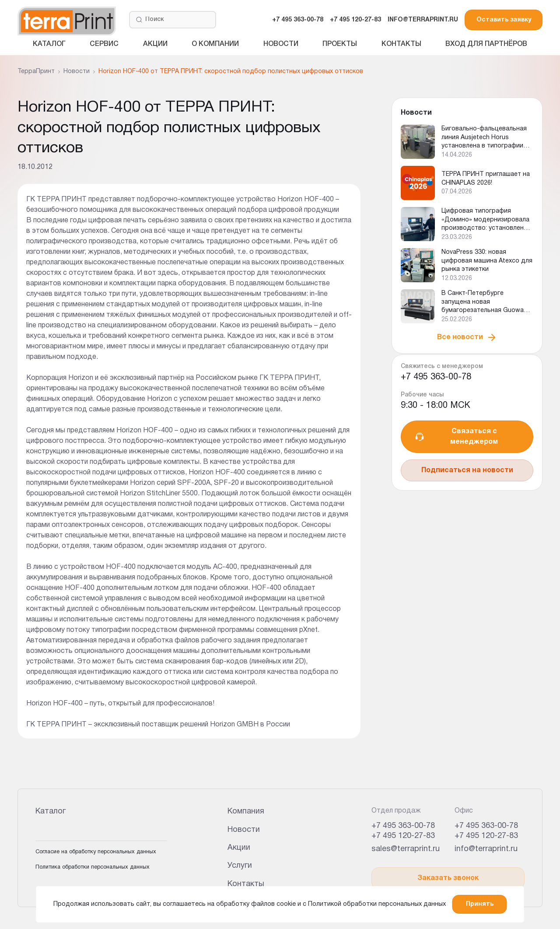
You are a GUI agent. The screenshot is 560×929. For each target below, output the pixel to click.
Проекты (340, 44)
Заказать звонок (448, 878)
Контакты (401, 44)
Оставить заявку (504, 20)
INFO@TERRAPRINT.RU (423, 20)
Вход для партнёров (486, 44)
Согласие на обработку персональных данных (96, 852)
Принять (480, 904)
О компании (215, 44)
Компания (246, 812)
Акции (155, 44)
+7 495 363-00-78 (298, 20)
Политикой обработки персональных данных (377, 904)
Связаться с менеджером (456, 437)
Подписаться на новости (467, 470)
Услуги (240, 866)
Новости (281, 44)
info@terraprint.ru (486, 849)
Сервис (104, 44)
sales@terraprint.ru (406, 849)
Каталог (49, 44)
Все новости (467, 337)
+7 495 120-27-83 (355, 20)
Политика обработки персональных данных (93, 867)
